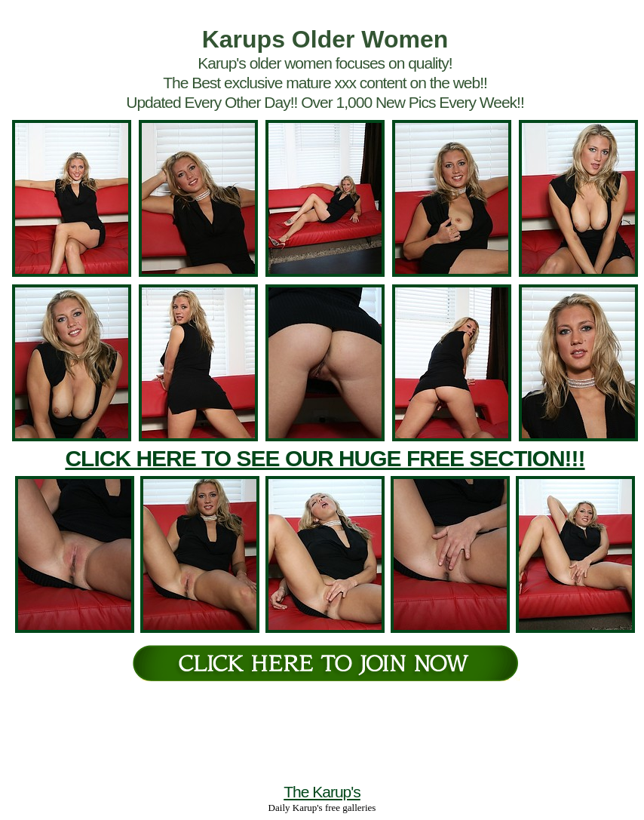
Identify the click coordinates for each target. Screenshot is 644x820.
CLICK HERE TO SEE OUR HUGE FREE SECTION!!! (325, 458)
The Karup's (322, 792)
